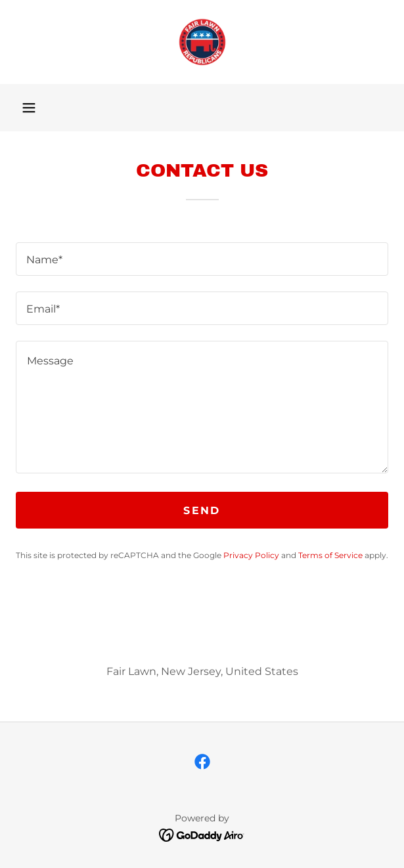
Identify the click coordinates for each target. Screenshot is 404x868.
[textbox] (202, 259)
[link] (202, 42)
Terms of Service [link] (330, 555)
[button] (29, 108)
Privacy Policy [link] (251, 555)
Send (202, 510)
